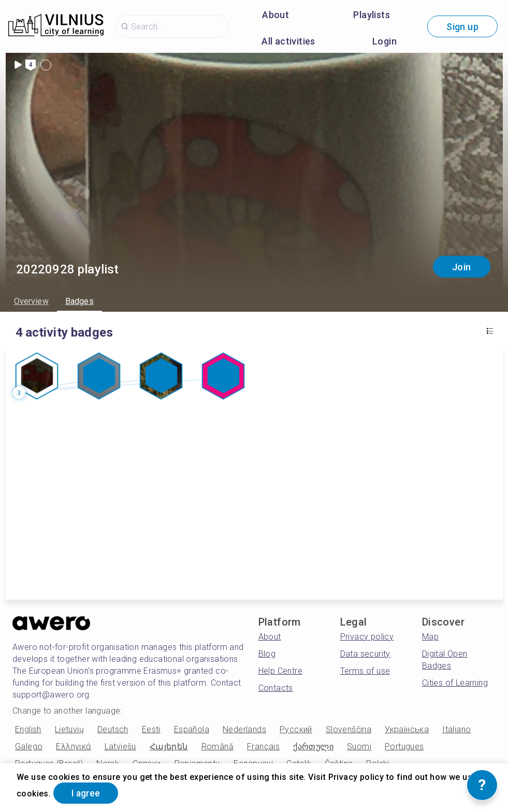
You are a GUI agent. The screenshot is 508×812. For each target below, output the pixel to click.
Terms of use (365, 671)
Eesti (151, 729)
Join (462, 267)
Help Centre (280, 671)
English (28, 729)
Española (192, 729)
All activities (288, 41)
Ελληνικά (73, 746)
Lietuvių (69, 729)
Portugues (404, 746)
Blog (267, 654)
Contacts (276, 688)
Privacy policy (367, 637)
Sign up (462, 27)
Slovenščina (349, 729)
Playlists (372, 15)
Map (430, 637)
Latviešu (120, 746)
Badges (79, 301)
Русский (296, 729)
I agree (87, 793)
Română (217, 746)
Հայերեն (169, 746)
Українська (407, 729)
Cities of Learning (455, 683)
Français (263, 746)
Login (384, 41)
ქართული (313, 746)
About (275, 15)
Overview (31, 301)
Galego (29, 746)
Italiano (456, 729)
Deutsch (113, 729)
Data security (365, 654)
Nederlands (244, 729)
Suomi (359, 746)
